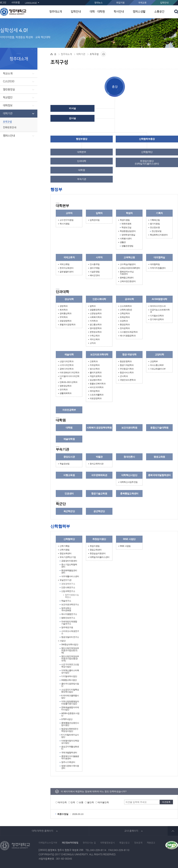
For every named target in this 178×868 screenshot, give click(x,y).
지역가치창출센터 (158, 268)
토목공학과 (125, 317)
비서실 (72, 108)
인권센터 (69, 494)
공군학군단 (99, 511)
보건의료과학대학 (99, 354)
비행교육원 (69, 475)
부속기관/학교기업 (68, 557)
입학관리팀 (95, 220)
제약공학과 (95, 391)
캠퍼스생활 (139, 12)
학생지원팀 (125, 220)
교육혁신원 (129, 257)
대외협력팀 (155, 264)
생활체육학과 (66, 393)
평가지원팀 (155, 224)
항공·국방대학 (129, 354)
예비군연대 (95, 275)
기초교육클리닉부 (158, 369)
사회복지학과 (96, 317)
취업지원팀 (95, 546)
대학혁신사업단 (129, 475)
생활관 (123, 242)
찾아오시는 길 (89, 843)
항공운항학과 (126, 361)
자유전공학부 (69, 410)
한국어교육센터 (67, 268)
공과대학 (129, 299)
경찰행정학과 (96, 310)
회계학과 (64, 310)
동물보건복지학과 (98, 384)
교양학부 (154, 361)
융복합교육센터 (127, 278)
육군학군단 (69, 511)
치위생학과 (95, 365)
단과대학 (82, 161)
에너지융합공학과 (128, 336)
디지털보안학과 (157, 316)
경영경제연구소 (68, 584)
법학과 (93, 306)
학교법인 (8, 98)
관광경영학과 (66, 321)
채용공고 (151, 843)
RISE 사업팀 (125, 546)
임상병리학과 (96, 380)
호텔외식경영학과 (67, 325)
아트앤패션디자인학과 (69, 373)
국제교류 (142, 3)
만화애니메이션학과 (68, 382)
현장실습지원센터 (98, 553)
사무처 (99, 257)
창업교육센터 (96, 550)
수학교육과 (95, 336)
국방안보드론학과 (128, 380)
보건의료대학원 (129, 428)
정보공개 (138, 843)
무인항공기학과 (127, 369)
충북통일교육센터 (129, 494)
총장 (115, 87)
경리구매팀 (95, 268)
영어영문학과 (96, 328)
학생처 (129, 213)
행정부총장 (82, 139)
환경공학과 (125, 325)
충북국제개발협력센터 (159, 475)
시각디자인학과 (67, 365)
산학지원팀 (65, 550)
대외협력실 (159, 257)
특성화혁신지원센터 (159, 235)
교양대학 (159, 354)
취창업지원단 (99, 539)
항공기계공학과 (127, 365)
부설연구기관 (66, 580)
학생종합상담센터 (128, 231)
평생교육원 (159, 457)
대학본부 (82, 152)
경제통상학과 (66, 313)
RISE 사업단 (129, 539)
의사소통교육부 (157, 365)
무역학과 (64, 317)
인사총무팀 (95, 264)
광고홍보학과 (96, 325)
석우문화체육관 (99, 475)
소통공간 (159, 12)
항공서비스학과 (127, 373)
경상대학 (69, 299)
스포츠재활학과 (97, 395)
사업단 (63, 641)
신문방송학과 (96, 313)
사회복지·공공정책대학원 (99, 428)
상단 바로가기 (173, 831)
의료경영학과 (96, 398)
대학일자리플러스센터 (100, 557)
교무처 (69, 213)
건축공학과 (125, 313)
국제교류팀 (65, 264)
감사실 (72, 118)
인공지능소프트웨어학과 (160, 311)
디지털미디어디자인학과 (69, 377)
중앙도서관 (69, 457)
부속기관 (82, 179)
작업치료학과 (96, 376)
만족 (73, 802)
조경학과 (124, 321)
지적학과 (94, 321)
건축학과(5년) (126, 310)
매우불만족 (103, 802)
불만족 (91, 802)
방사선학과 (95, 369)
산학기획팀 (65, 546)
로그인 (3, 3)
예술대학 (69, 354)
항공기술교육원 (99, 494)
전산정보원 (155, 227)
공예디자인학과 (67, 369)
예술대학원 (69, 439)
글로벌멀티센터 (67, 272)
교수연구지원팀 (67, 220)
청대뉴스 (98, 3)
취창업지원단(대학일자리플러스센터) (147, 162)
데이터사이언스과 (158, 306)
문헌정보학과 (96, 332)
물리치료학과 (96, 373)
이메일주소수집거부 (48, 843)
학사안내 (119, 12)
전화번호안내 (10, 128)
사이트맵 (16, 3)
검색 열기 (176, 12)
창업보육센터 (66, 553)
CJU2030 (9, 82)
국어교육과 (95, 339)
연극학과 (64, 390)
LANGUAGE (31, 3)
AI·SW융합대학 (159, 299)
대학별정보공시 (108, 843)
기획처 (159, 213)
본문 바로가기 (89, 0)
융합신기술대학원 (159, 428)
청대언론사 (129, 457)
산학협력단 (147, 152)
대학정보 (8, 106)
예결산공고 (124, 843)
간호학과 (94, 361)
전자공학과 (125, 328)
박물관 (99, 457)
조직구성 (7, 122)
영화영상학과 (66, 386)
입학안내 (164, 3)
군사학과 (124, 376)
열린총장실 (9, 90)
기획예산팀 (155, 220)
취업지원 (120, 3)
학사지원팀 (65, 224)
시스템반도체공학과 (129, 332)
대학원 (82, 170)
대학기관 (8, 114)
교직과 (93, 343)
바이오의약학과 (97, 387)
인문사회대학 (99, 299)
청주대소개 (56, 12)
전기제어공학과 (157, 319)
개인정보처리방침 (70, 843)
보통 (81, 802)
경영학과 (64, 306)
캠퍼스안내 (9, 136)
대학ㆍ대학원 (97, 12)
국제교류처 (69, 257)
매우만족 (62, 802)
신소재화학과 (126, 306)
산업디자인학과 (67, 361)
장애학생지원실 (128, 235)
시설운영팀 (95, 272)
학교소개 (8, 74)
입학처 (99, 213)
